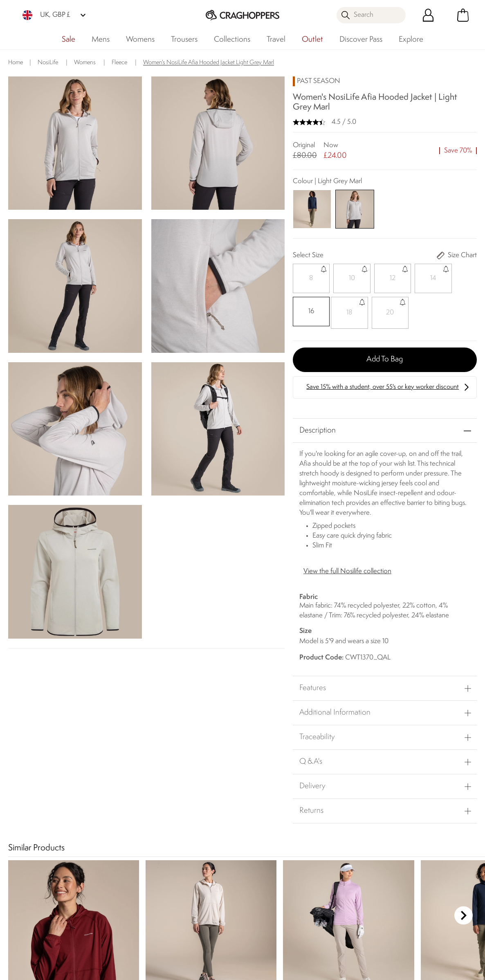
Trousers (184, 40)
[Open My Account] (428, 15)
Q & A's (311, 760)
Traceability (317, 735)
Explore (411, 40)
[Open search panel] (371, 15)
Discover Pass (361, 40)
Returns (311, 809)
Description (318, 428)
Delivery (312, 784)
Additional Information (335, 711)
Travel (276, 40)
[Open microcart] (463, 15)
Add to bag (385, 357)
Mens (101, 40)
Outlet (312, 40)
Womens (140, 40)
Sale (68, 40)
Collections (232, 40)
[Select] (310, 278)
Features (313, 686)
